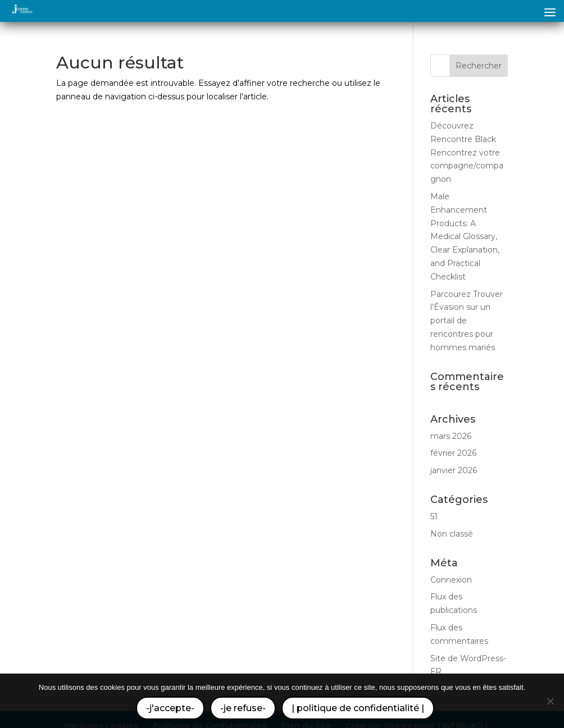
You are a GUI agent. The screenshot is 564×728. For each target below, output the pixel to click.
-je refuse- (243, 708)
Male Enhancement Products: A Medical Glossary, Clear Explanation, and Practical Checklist (465, 237)
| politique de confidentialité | (358, 708)
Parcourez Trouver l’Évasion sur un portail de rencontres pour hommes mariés (467, 321)
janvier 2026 (454, 470)
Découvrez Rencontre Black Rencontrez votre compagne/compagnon (467, 152)
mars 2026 (451, 436)
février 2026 (453, 453)
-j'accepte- (170, 708)
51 (434, 516)
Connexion (451, 580)
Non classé (452, 534)
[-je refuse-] (550, 701)
